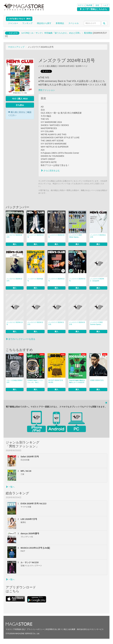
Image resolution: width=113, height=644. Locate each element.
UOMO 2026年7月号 (97, 380)
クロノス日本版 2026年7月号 (15, 381)
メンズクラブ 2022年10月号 (77, 323)
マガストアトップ (16, 47)
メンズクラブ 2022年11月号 (56, 323)
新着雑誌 (60, 23)
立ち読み (20, 105)
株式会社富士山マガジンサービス (90, 629)
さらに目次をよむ (50, 171)
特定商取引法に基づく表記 (56, 629)
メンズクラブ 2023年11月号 (98, 236)
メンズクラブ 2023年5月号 (56, 280)
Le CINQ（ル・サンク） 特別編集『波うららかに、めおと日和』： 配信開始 (57, 33)
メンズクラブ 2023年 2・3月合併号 (97, 280)
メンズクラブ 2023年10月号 (14, 280)
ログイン (82, 5)
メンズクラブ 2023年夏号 (35, 280)
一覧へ (10, 487)
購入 (15, 244)
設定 (97, 5)
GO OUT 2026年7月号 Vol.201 (56, 381)
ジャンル (13, 23)
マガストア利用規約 (14, 629)
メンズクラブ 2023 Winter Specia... (75, 236)
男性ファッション (47, 90)
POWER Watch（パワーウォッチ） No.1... (35, 381)
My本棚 (89, 5)
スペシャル (74, 23)
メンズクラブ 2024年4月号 (56, 236)
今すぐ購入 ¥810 (20, 99)
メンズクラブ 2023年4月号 (77, 280)
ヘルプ (105, 5)
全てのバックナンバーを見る (20, 339)
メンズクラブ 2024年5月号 (36, 236)
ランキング (27, 23)
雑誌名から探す (44, 23)
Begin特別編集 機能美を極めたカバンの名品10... (77, 381)
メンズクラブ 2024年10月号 (14, 236)
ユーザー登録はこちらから (93, 9)
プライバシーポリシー (35, 629)
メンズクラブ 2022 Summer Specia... (96, 323)
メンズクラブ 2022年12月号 (35, 323)
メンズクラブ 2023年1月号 (15, 323)
